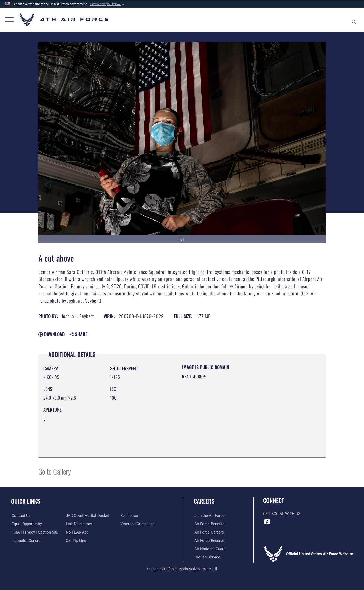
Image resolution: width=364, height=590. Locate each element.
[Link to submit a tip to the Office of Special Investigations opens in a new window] (76, 540)
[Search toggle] (355, 20)
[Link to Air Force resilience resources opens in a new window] (129, 516)
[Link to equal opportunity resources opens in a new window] (26, 524)
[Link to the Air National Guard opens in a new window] (209, 549)
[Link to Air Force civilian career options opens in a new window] (207, 557)
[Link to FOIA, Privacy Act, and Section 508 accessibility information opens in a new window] (34, 532)
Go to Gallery (55, 471)
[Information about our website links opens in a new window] (79, 524)
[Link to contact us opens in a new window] (21, 516)
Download (51, 334)
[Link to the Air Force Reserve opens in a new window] (209, 540)
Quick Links (26, 501)
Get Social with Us (282, 514)
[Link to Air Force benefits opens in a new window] (209, 524)
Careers (204, 501)
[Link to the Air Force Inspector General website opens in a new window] (26, 540)
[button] (108, 4)
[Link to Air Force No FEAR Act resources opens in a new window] (77, 532)
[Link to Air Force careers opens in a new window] (209, 532)
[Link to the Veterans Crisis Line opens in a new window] (138, 524)
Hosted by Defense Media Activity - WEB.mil (182, 569)
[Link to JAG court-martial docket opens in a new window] (88, 516)
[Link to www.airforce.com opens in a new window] (209, 516)
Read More (193, 377)
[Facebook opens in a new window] (267, 522)
